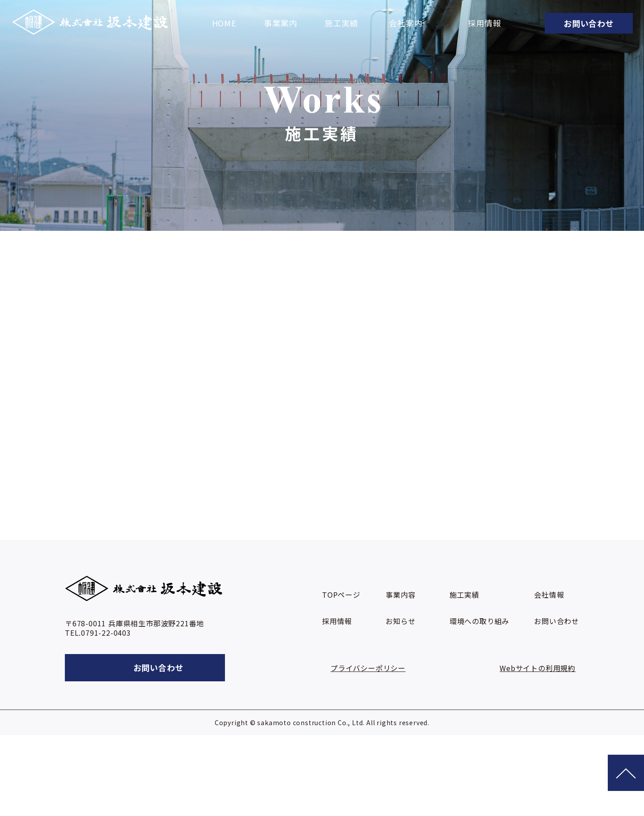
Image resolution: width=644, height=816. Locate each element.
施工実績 (341, 23)
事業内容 (400, 595)
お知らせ (400, 621)
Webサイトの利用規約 (538, 668)
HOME (224, 23)
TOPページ (341, 595)
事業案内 (281, 23)
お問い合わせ (557, 621)
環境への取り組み (479, 621)
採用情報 (485, 23)
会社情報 (549, 595)
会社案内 (405, 23)
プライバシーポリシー (368, 668)
